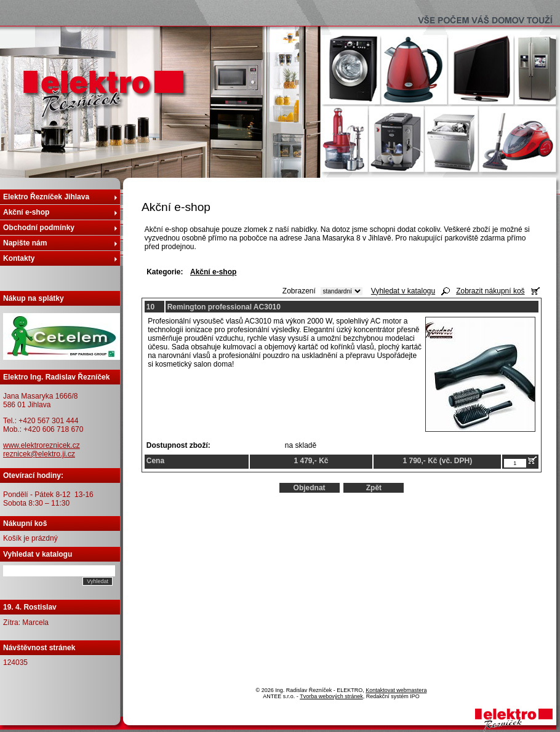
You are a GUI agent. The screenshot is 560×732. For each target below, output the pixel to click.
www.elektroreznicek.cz (42, 445)
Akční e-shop (26, 212)
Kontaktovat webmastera (396, 690)
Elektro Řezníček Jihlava (46, 197)
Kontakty (19, 258)
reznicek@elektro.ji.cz (39, 454)
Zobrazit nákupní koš (490, 291)
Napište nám (25, 243)
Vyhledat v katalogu (403, 291)
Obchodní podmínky (39, 228)
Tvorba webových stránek (331, 696)
